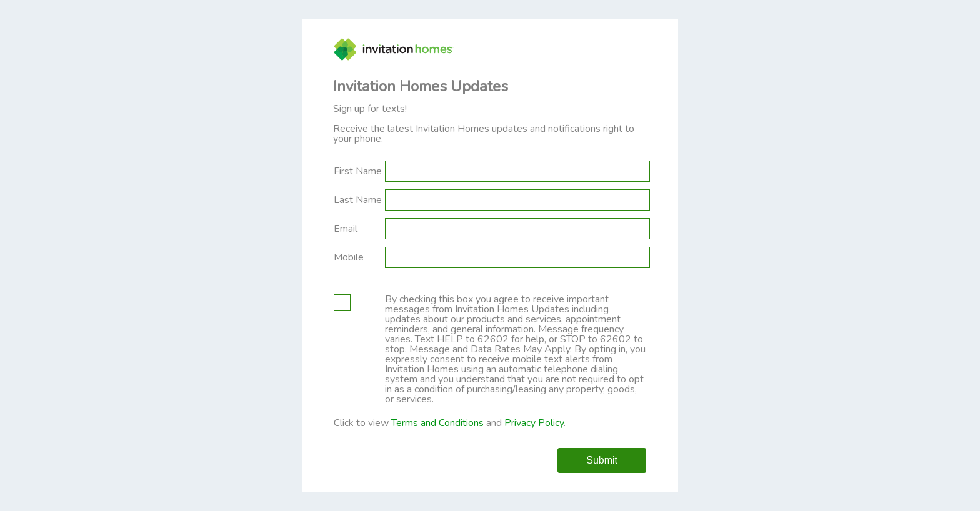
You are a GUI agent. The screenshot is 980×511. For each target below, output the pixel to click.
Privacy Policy (534, 423)
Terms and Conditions (437, 423)
